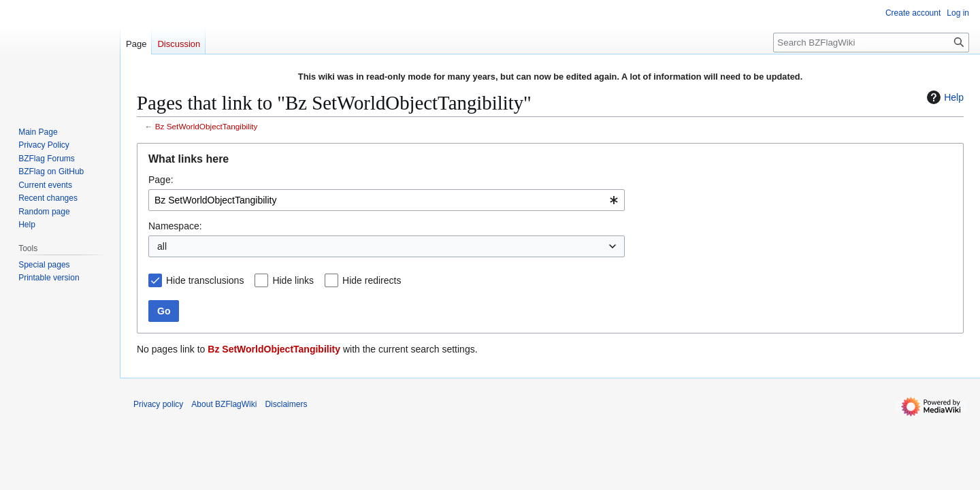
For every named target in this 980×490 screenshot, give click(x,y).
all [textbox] (162, 246)
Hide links (293, 280)
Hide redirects (372, 280)
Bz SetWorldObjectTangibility (207, 126)
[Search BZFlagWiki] (871, 43)
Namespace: (175, 226)
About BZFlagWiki (224, 404)
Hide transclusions (205, 280)
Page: (161, 180)
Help (944, 97)
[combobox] (387, 200)
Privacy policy (158, 404)
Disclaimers (286, 404)
